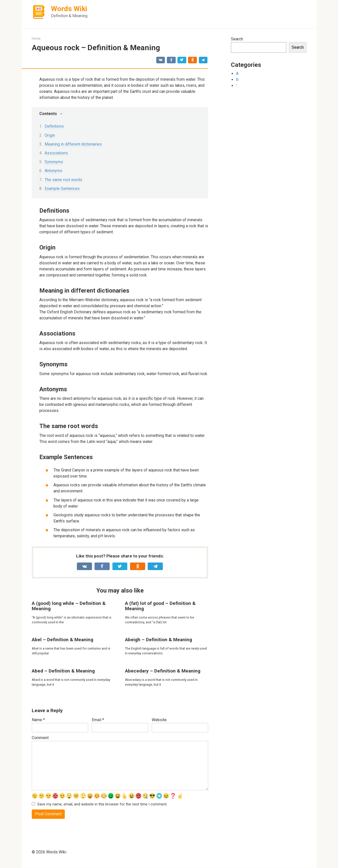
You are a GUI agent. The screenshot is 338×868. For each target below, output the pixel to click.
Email (98, 720)
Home (36, 38)
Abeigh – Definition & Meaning (159, 640)
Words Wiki (69, 9)
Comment (40, 738)
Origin (50, 135)
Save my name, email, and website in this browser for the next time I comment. (102, 804)
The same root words (63, 180)
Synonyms (54, 162)
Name (38, 720)
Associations (56, 153)
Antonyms (53, 171)
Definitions (54, 126)
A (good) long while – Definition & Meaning (69, 606)
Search (237, 39)
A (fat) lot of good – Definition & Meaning (160, 606)
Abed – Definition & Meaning (63, 671)
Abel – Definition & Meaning (63, 640)
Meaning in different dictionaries (73, 144)
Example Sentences (62, 189)
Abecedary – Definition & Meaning (163, 671)
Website (159, 720)
